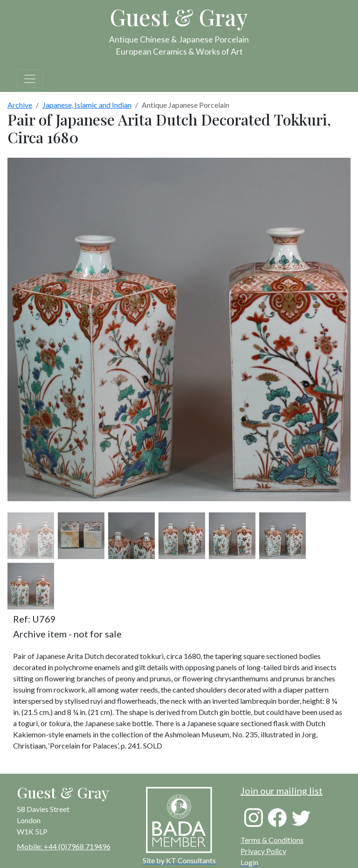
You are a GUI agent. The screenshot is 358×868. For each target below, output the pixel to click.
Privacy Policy (263, 851)
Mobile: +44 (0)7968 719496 (64, 846)
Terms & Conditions (272, 840)
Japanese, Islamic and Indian (87, 105)
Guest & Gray (179, 17)
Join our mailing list (282, 791)
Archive (20, 105)
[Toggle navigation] (30, 79)
